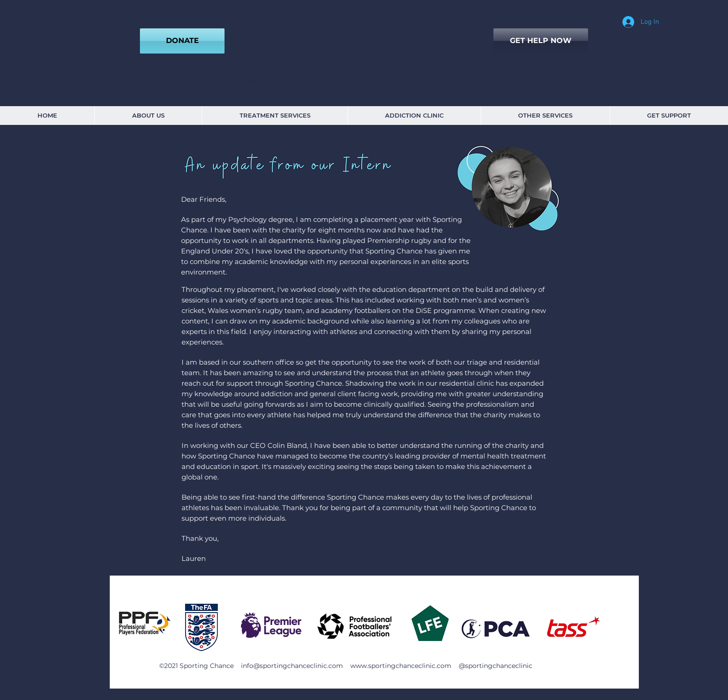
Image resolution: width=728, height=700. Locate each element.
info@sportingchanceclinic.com (292, 666)
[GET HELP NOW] (541, 41)
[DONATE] (182, 41)
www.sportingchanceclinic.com (401, 666)
